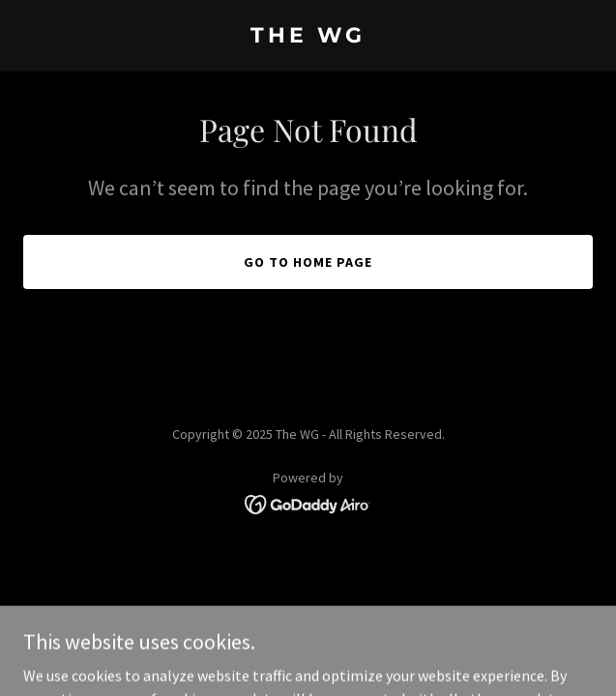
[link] (308, 37)
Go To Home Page (308, 262)
